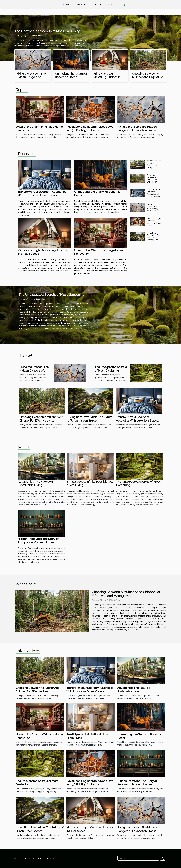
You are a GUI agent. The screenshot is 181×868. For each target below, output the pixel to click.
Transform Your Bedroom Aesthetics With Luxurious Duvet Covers (42, 193)
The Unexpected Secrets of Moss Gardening (47, 31)
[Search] (138, 858)
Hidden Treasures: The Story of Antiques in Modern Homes (38, 541)
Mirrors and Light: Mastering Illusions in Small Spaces (107, 77)
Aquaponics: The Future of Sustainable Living (154, 164)
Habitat (98, 5)
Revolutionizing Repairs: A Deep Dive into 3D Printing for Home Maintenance (90, 130)
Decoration (82, 5)
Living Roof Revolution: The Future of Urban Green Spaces (153, 236)
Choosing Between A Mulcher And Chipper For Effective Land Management (148, 79)
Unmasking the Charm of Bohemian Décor (71, 75)
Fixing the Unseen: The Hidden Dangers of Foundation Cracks (31, 77)
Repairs (67, 5)
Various (112, 5)
